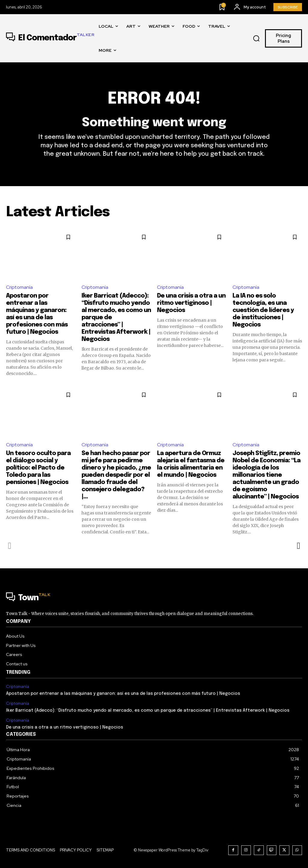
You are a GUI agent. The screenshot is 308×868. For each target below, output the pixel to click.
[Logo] (50, 38)
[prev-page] (10, 546)
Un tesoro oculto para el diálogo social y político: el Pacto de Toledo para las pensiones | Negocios (38, 468)
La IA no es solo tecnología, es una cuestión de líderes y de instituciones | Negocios (263, 310)
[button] (257, 39)
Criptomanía (19, 287)
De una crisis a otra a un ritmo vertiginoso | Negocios (191, 303)
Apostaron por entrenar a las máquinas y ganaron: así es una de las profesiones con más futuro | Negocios (123, 694)
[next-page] (298, 546)
